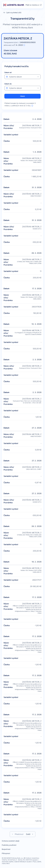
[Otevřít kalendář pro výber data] (38, 77)
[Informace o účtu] (24, 45)
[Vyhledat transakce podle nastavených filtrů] (22, 96)
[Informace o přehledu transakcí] (32, 106)
